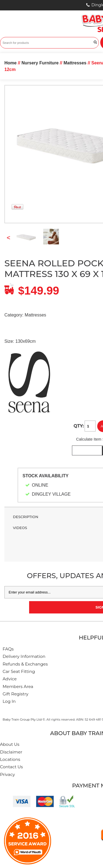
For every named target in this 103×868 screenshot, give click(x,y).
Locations (10, 759)
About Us (10, 744)
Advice (10, 679)
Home (10, 63)
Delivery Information (24, 656)
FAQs (8, 649)
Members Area (18, 686)
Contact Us (11, 767)
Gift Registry (16, 694)
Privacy (7, 774)
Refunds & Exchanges (25, 664)
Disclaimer (11, 752)
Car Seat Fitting (19, 671)
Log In (9, 701)
